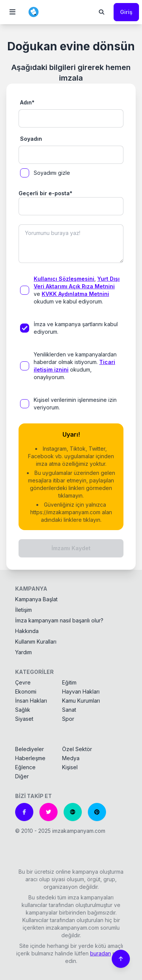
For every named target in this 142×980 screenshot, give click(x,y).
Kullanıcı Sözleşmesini (64, 279)
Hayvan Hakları (81, 691)
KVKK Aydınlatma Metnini (75, 294)
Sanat (69, 710)
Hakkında (27, 631)
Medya (71, 758)
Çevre (23, 682)
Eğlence (25, 767)
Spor (68, 719)
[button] (12, 12)
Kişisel (70, 767)
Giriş (126, 12)
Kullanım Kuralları (36, 642)
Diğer (22, 776)
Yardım (23, 652)
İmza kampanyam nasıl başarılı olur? (59, 620)
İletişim (23, 610)
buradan (101, 953)
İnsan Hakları (31, 701)
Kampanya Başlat (36, 599)
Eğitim (69, 682)
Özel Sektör (77, 749)
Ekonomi (26, 691)
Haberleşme (30, 758)
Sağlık (23, 710)
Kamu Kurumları (81, 701)
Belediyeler (30, 749)
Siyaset (24, 719)
